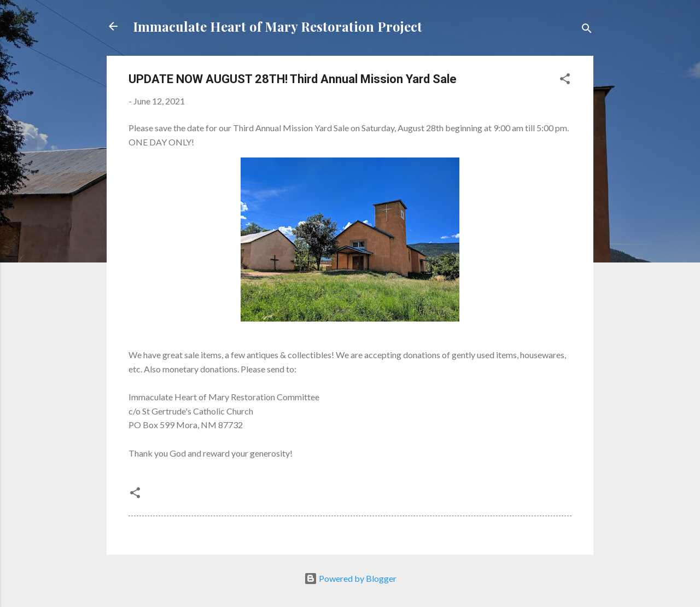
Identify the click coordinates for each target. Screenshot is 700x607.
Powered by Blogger (350, 578)
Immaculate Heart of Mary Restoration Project (278, 26)
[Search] (587, 30)
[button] (565, 80)
